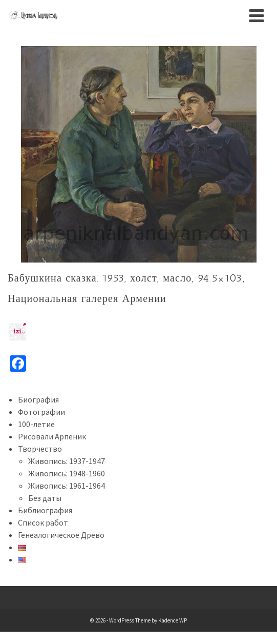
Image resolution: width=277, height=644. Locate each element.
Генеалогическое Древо (61, 535)
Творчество (40, 449)
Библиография (45, 510)
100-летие (36, 424)
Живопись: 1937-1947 (67, 461)
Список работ (43, 522)
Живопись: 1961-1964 (67, 486)
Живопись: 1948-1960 (67, 473)
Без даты (45, 498)
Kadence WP (173, 620)
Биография (38, 399)
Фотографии (41, 412)
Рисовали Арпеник (52, 436)
